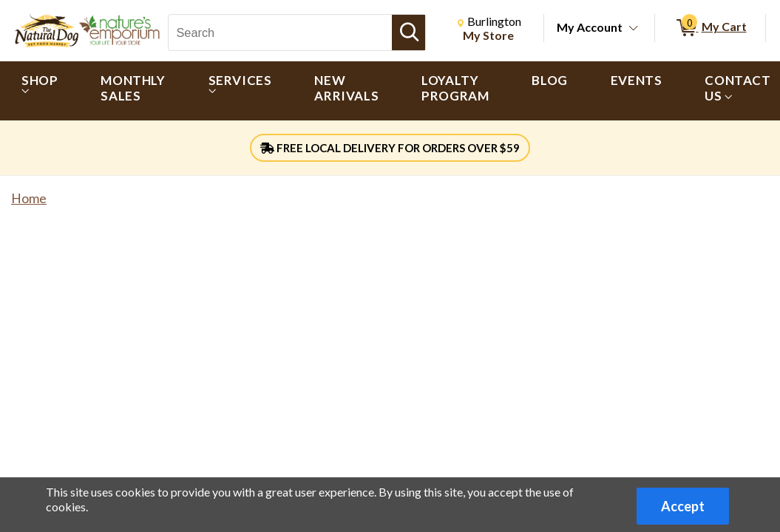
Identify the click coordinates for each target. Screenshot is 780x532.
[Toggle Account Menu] (634, 29)
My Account (590, 27)
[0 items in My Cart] (710, 28)
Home (29, 198)
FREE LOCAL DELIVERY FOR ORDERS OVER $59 (390, 148)
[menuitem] (40, 91)
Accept (683, 506)
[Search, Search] (280, 33)
